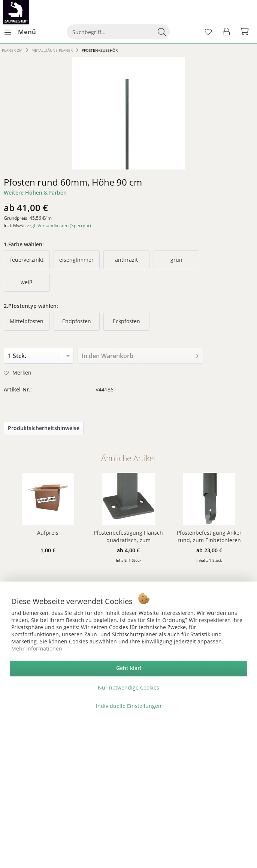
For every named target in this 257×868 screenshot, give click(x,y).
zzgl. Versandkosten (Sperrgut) (59, 226)
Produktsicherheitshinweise (44, 428)
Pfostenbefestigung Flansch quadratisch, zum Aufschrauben (128, 537)
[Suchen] (162, 32)
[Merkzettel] (208, 32)
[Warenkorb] (245, 32)
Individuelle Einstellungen (129, 706)
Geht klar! (129, 668)
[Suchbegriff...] (118, 32)
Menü (20, 31)
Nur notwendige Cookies (128, 687)
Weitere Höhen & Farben (35, 193)
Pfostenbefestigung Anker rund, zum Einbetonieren (209, 536)
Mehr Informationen (37, 648)
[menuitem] (20, 32)
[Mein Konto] (227, 32)
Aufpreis (48, 533)
